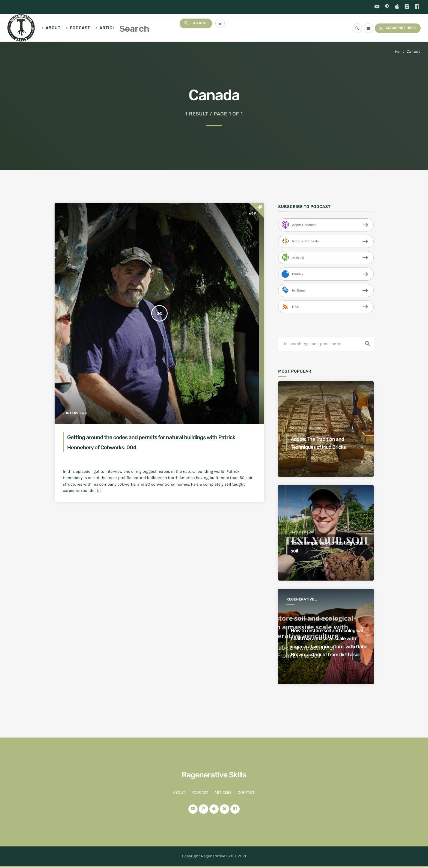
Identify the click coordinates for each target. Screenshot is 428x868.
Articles (110, 28)
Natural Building (306, 428)
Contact (140, 28)
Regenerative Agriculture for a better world (305, 600)
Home (400, 52)
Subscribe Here (395, 28)
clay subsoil (302, 532)
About (53, 28)
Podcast (80, 28)
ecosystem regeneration (313, 604)
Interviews (76, 413)
